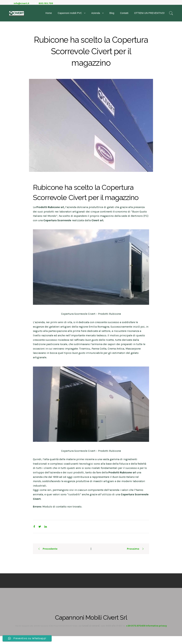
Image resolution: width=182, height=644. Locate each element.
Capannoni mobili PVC (70, 15)
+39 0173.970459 (136, 634)
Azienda (96, 15)
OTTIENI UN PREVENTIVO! (149, 15)
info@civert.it (21, 3)
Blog (112, 15)
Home (49, 15)
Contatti (124, 15)
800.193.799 (46, 3)
